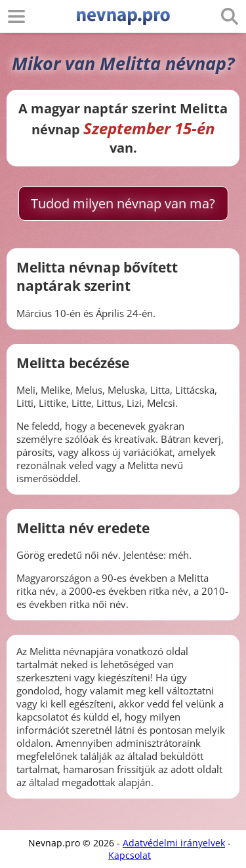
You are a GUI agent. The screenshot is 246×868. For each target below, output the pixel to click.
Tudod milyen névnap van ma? (123, 203)
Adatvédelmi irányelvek (174, 843)
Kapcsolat (130, 855)
